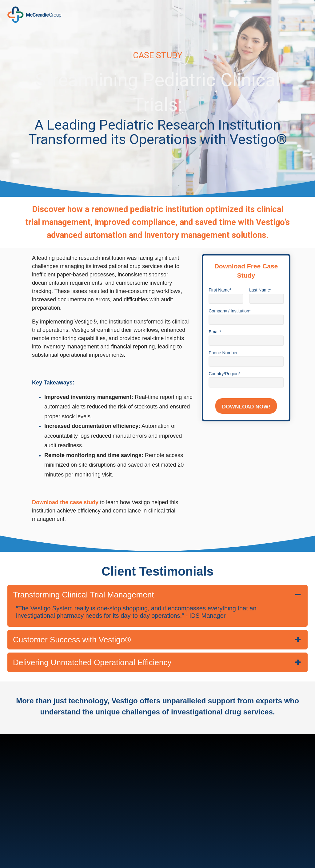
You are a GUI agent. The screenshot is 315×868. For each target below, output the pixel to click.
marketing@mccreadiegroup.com (60, 826)
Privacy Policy (198, 854)
